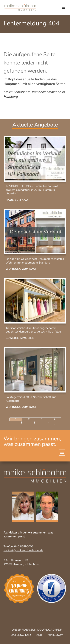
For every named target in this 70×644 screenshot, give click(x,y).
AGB (39, 635)
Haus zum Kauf (18, 200)
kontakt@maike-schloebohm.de (23, 550)
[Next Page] (48, 423)
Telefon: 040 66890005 (18, 546)
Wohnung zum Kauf (21, 269)
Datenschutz (21, 635)
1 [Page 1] (16, 419)
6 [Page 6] (35, 423)
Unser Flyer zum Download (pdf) (37, 630)
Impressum (55, 635)
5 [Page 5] (22, 423)
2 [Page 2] (29, 419)
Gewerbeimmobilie (20, 338)
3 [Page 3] (42, 419)
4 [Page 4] (55, 419)
